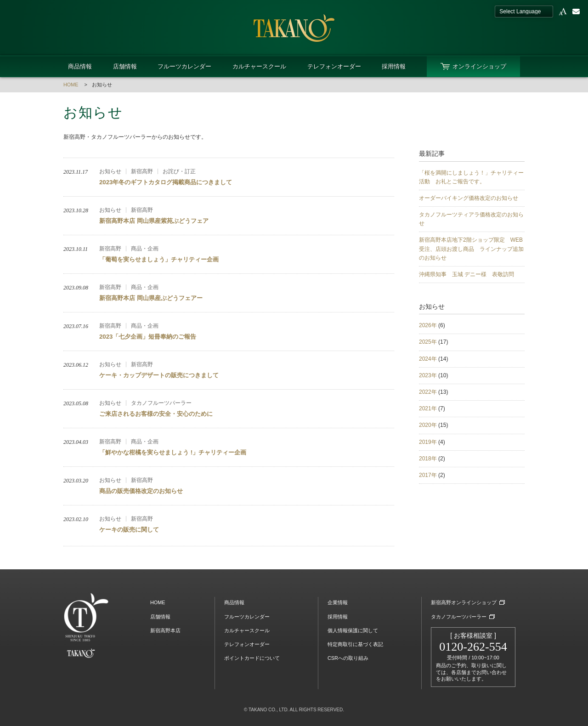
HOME (71, 85)
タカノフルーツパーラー (459, 617)
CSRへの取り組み (348, 658)
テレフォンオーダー (334, 66)
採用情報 (394, 66)
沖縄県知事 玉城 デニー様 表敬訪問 (466, 274)
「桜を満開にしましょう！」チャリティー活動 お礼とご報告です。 (471, 177)
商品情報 (80, 66)
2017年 (428, 475)
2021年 (428, 408)
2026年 (428, 325)
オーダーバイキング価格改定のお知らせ (469, 198)
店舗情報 (125, 66)
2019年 (428, 442)
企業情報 (338, 602)
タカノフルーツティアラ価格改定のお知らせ (471, 219)
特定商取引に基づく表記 (355, 644)
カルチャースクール (259, 66)
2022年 (428, 392)
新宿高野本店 (165, 630)
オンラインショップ (479, 66)
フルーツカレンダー (184, 66)
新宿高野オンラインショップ (464, 602)
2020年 (428, 425)
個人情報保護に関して (353, 630)
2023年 (428, 375)
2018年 (428, 459)
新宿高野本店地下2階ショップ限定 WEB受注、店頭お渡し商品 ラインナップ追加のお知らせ (471, 249)
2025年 (428, 342)
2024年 (428, 359)
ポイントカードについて (252, 658)
